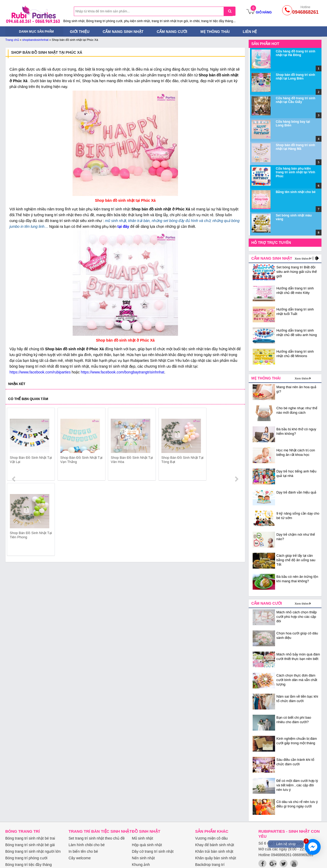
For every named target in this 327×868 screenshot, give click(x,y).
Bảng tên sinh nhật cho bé (296, 192)
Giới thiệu (80, 32)
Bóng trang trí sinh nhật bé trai (30, 838)
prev (14, 445)
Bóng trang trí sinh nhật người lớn (33, 851)
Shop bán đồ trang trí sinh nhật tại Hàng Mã (295, 147)
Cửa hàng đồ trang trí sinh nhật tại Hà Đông (296, 53)
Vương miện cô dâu (211, 838)
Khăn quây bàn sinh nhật (216, 858)
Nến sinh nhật (143, 858)
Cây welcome (80, 858)
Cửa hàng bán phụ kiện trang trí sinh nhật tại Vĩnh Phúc (295, 172)
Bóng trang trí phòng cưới (26, 858)
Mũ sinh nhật (142, 838)
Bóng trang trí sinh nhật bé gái (30, 845)
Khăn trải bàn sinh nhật (214, 851)
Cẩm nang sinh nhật (123, 32)
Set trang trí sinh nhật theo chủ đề (97, 838)
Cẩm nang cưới (172, 32)
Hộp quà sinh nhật (147, 845)
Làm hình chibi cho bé (87, 845)
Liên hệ (250, 32)
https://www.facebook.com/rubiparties (40, 372)
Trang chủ (12, 40)
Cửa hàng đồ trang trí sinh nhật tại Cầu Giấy (296, 100)
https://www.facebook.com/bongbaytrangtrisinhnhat (122, 372)
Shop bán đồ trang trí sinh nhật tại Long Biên (295, 77)
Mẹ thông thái (215, 32)
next (236, 445)
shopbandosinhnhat (35, 40)
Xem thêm (302, 259)
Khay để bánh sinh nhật (215, 845)
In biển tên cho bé (83, 851)
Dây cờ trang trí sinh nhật (153, 851)
